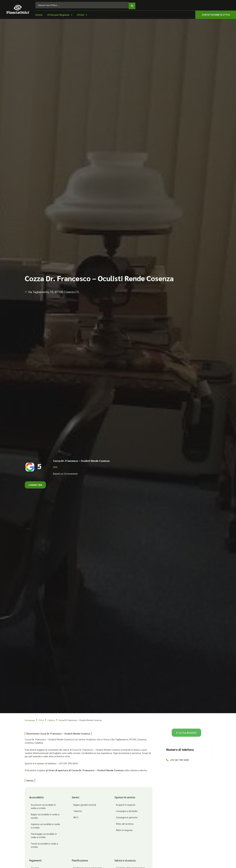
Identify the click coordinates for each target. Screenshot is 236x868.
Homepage (30, 719)
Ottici (41, 719)
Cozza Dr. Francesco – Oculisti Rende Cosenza (81, 459)
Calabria (51, 719)
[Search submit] (132, 4)
